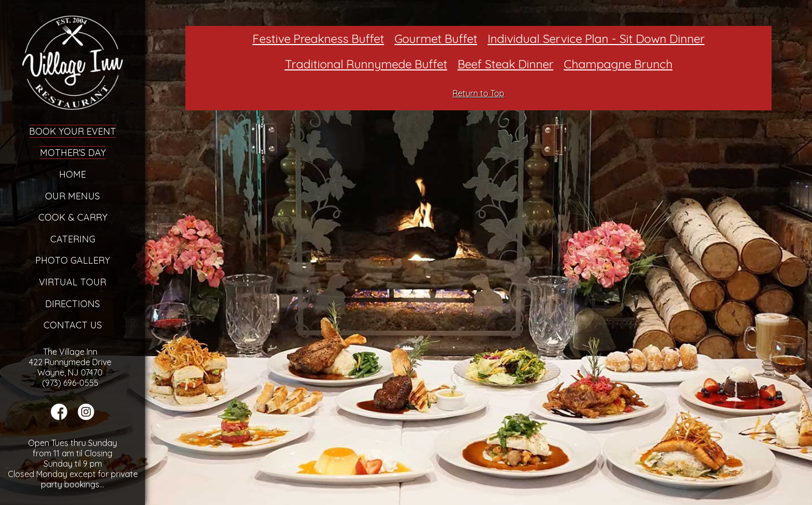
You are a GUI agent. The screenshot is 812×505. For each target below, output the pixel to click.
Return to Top (479, 93)
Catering (73, 239)
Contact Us (73, 325)
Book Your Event (72, 131)
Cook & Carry (73, 217)
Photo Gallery (72, 260)
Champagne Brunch (618, 64)
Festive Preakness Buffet (318, 39)
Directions (72, 304)
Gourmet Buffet (436, 39)
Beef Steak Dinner (506, 64)
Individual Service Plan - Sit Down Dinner (596, 39)
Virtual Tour (72, 282)
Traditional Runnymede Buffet (366, 64)
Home (72, 174)
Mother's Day (73, 153)
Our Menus (72, 196)
